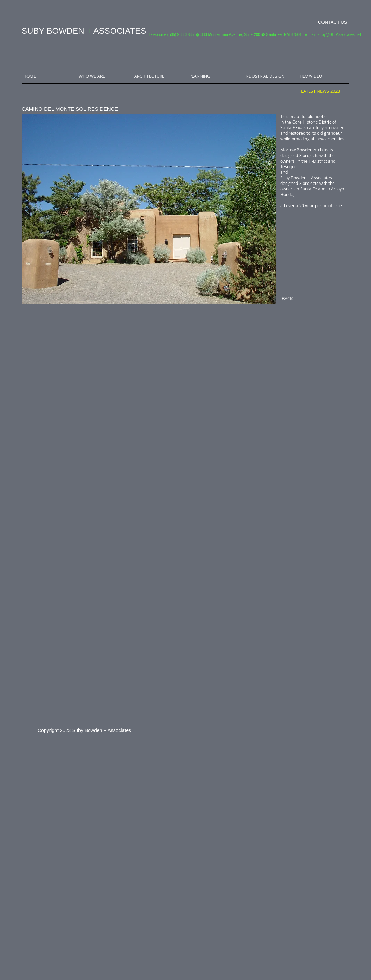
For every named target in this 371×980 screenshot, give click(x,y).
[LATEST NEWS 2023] (320, 91)
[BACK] (287, 298)
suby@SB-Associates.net (339, 34)
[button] (149, 209)
